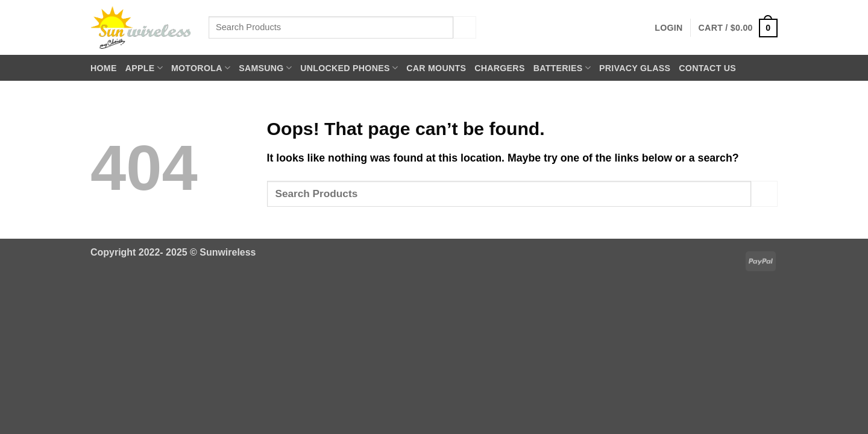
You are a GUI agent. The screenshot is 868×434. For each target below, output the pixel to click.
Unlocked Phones (349, 68)
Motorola (201, 68)
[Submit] (465, 27)
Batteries (562, 68)
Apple (144, 68)
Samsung (265, 68)
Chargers (499, 68)
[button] (668, 28)
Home (104, 68)
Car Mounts (436, 68)
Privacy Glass (635, 68)
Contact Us (707, 68)
